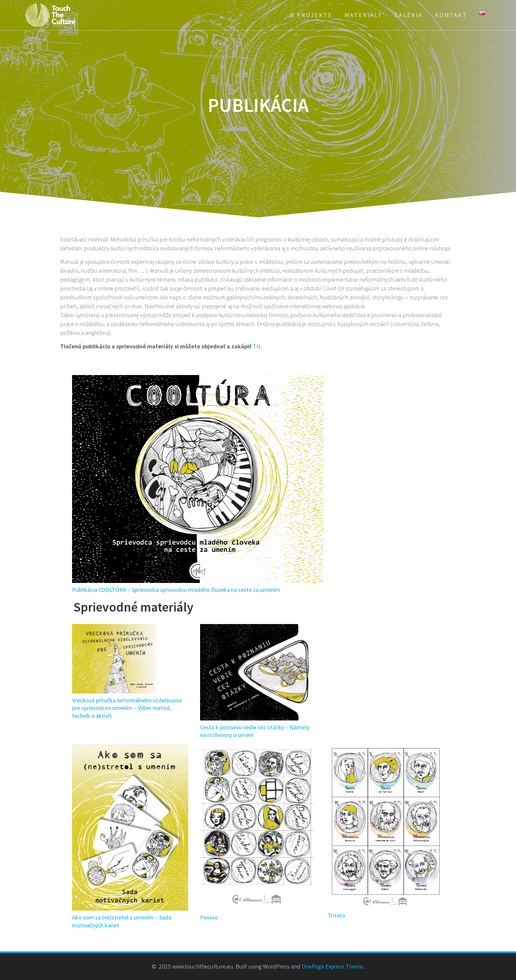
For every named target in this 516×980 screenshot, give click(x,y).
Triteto (336, 915)
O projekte (311, 15)
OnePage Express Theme (332, 966)
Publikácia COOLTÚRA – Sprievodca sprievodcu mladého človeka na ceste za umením (176, 590)
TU (257, 346)
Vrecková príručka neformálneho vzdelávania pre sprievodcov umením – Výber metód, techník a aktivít (127, 708)
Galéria (409, 15)
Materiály (363, 15)
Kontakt (451, 15)
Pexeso (209, 917)
